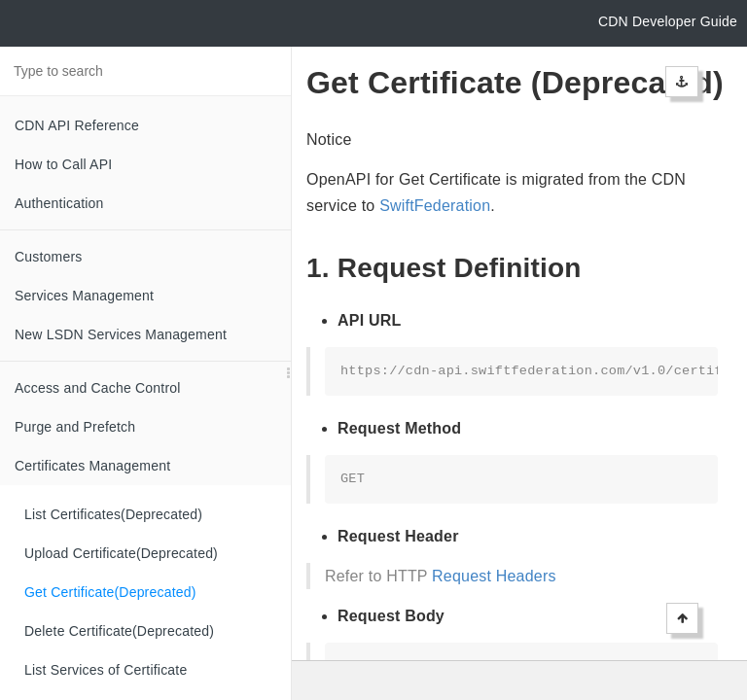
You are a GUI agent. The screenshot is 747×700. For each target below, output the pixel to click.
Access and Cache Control (98, 388)
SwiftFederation (435, 206)
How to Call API (63, 164)
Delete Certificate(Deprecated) (119, 631)
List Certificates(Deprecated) (113, 514)
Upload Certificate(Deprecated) (121, 553)
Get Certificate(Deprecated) (110, 592)
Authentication (59, 203)
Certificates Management (92, 466)
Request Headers (494, 576)
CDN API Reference (77, 125)
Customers (48, 257)
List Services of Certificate (106, 670)
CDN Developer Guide (668, 21)
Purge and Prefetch (75, 427)
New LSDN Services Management (121, 334)
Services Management (84, 296)
